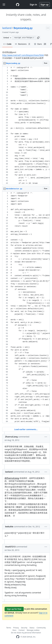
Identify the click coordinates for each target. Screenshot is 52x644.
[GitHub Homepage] (18, 637)
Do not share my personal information (26, 633)
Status (32, 628)
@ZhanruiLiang (12, 478)
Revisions (23, 44)
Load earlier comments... (26, 429)
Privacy (16, 628)
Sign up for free (14, 609)
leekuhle (9, 527)
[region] (26, 126)
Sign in (33, 5)
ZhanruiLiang (11, 437)
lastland (7, 28)
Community (41, 628)
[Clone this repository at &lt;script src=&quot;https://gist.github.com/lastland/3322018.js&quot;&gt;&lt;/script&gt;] (24, 38)
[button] (38, 38)
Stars (40, 44)
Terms (9, 628)
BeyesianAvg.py (23, 28)
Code (7, 44)
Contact (22, 630)
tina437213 (10, 547)
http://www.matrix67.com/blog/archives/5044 (23, 55)
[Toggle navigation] (4, 5)
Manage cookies (33, 630)
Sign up (45, 5)
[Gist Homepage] (18, 5)
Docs (14, 630)
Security (24, 628)
